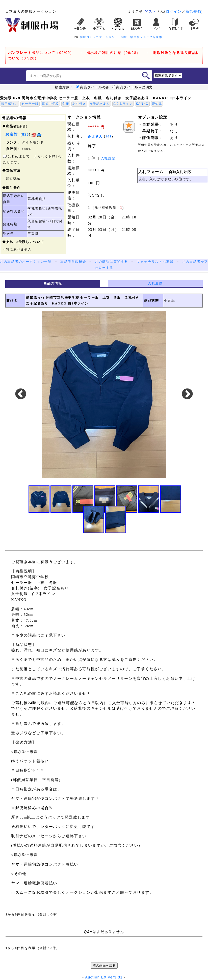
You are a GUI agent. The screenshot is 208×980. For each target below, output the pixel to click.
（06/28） (113, 53)
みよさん (95, 136)
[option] (104, 394)
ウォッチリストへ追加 (155, 262)
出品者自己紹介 (73, 262)
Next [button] (187, 394)
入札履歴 (108, 158)
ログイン (174, 11)
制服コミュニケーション (97, 37)
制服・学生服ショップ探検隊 (142, 37)
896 (26, 134)
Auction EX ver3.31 (104, 977)
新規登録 (193, 11)
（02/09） (41, 53)
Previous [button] (21, 394)
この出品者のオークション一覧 (26, 262)
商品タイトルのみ (93, 87)
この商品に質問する (111, 262)
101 (108, 136)
